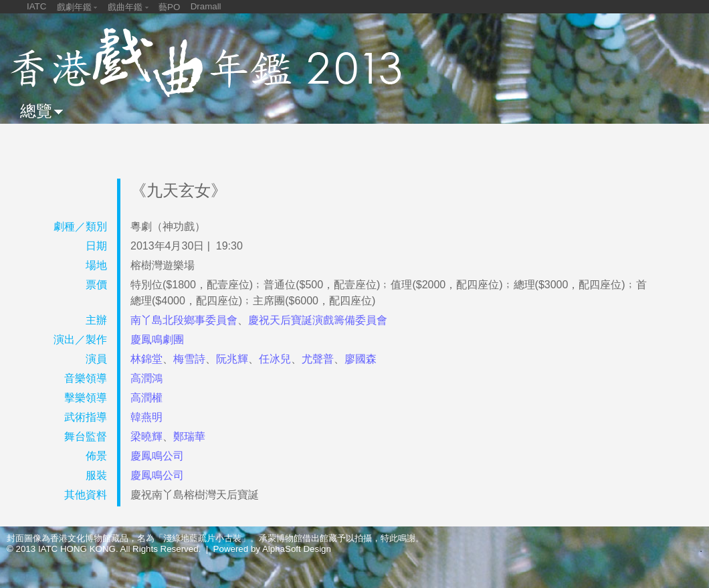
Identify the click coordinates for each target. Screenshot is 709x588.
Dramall (206, 6)
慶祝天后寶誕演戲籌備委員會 (318, 320)
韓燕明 (146, 417)
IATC (36, 6)
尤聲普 (318, 359)
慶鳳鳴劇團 (157, 339)
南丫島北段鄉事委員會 (184, 320)
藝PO (169, 7)
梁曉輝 (146, 436)
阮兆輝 (232, 359)
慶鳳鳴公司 (157, 456)
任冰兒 (275, 359)
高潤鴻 (146, 378)
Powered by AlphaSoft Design (272, 549)
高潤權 (146, 398)
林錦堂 (146, 359)
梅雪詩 (189, 359)
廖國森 (361, 359)
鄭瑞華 (189, 436)
